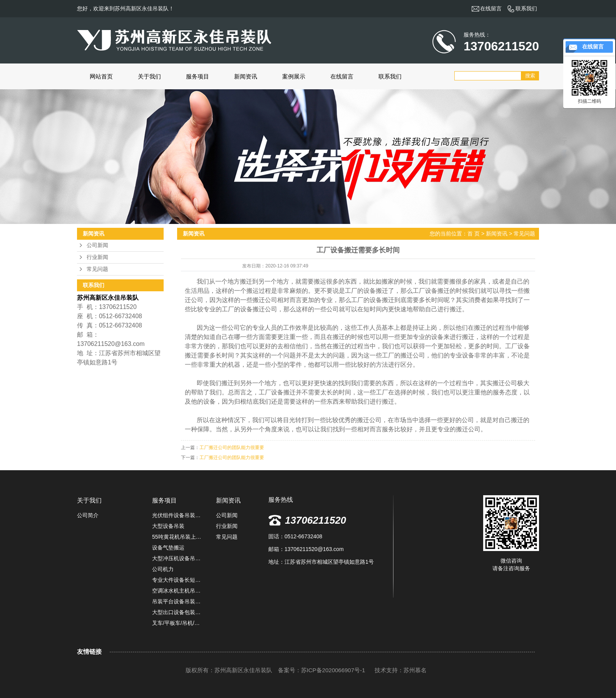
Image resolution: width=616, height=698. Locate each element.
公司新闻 (97, 245)
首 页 (474, 234)
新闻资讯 (246, 76)
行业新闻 (97, 257)
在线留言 (342, 76)
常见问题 (97, 269)
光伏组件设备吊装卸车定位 (178, 515)
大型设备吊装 (168, 526)
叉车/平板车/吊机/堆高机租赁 (178, 623)
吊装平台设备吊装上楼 (178, 601)
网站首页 (101, 76)
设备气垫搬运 (168, 548)
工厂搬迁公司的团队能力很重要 (232, 448)
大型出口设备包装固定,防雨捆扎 (178, 612)
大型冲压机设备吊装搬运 (178, 558)
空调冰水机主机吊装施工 (178, 591)
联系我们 (390, 76)
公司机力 (163, 569)
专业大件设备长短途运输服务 (178, 580)
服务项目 (198, 76)
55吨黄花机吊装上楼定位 (178, 537)
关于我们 (149, 76)
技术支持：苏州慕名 (401, 670)
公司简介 (88, 515)
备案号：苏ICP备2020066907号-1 (322, 670)
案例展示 (294, 76)
